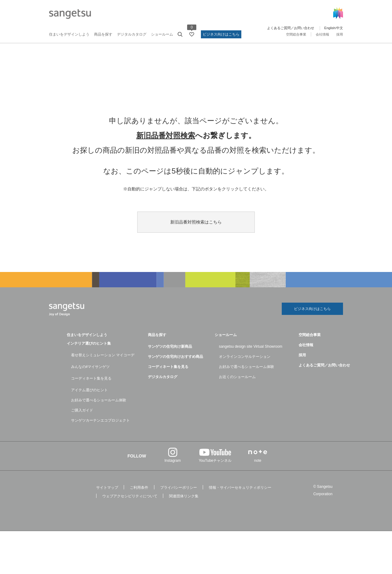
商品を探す (103, 34)
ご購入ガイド (82, 410)
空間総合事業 (296, 34)
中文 (340, 28)
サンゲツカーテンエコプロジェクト (100, 420)
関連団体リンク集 (184, 496)
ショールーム (162, 34)
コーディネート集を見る (91, 378)
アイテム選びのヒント (89, 390)
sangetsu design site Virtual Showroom (251, 346)
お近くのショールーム (237, 377)
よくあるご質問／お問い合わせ (291, 28)
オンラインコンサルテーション (245, 357)
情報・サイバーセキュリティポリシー (240, 488)
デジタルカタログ (132, 34)
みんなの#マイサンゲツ (90, 367)
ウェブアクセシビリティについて (130, 496)
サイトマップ (107, 488)
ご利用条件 (139, 488)
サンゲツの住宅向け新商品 (170, 346)
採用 (340, 34)
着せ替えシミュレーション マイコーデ (103, 355)
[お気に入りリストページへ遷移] (192, 34)
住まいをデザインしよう (69, 34)
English (330, 28)
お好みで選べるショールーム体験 (99, 400)
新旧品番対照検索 (166, 135)
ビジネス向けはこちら (221, 34)
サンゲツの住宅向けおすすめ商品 (175, 357)
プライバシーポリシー (179, 488)
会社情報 (322, 34)
